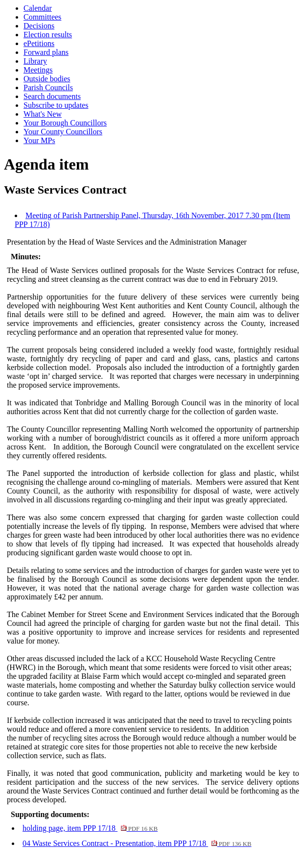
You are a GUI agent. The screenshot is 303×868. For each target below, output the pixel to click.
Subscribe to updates (56, 105)
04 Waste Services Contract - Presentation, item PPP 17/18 (137, 843)
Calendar (38, 8)
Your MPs (39, 140)
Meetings (38, 70)
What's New (43, 114)
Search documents (52, 96)
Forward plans (46, 52)
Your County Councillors (63, 132)
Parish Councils (48, 87)
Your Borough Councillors (65, 123)
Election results (48, 35)
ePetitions (39, 43)
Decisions (39, 26)
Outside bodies (47, 79)
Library (35, 61)
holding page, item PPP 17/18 (90, 828)
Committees (42, 17)
